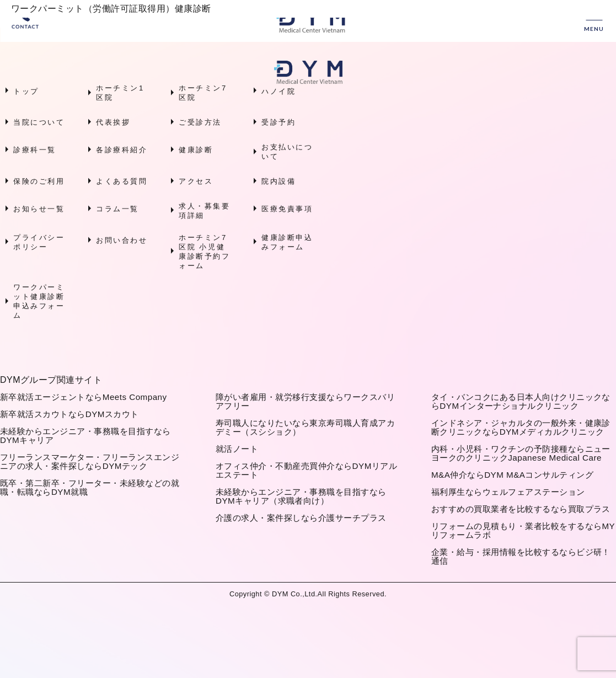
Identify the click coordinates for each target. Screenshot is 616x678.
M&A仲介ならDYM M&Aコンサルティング (512, 475)
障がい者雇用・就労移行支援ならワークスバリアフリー (305, 401)
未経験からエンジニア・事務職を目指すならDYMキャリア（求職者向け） (301, 496)
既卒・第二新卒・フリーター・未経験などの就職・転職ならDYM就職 (90, 487)
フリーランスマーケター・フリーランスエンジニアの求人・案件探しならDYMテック (90, 461)
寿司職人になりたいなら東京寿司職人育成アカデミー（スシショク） (305, 427)
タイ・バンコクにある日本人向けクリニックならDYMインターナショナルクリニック (521, 401)
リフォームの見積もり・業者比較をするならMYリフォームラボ (523, 530)
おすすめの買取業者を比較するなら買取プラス (521, 509)
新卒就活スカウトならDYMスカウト (69, 414)
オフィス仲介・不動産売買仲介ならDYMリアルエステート (306, 470)
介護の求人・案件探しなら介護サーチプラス (301, 518)
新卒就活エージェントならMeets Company (84, 397)
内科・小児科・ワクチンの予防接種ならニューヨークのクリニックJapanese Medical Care (521, 453)
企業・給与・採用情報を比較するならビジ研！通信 (521, 556)
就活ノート (237, 449)
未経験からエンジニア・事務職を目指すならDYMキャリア (85, 436)
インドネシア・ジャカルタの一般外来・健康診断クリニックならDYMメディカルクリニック (521, 427)
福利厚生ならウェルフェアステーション (508, 492)
